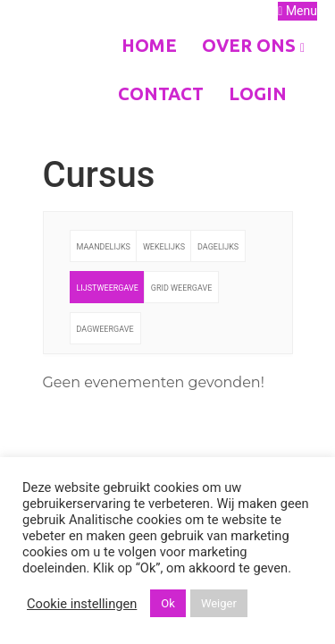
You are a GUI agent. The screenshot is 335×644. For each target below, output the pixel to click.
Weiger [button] (219, 603)
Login (258, 93)
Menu (297, 11)
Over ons (253, 45)
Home (149, 45)
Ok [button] (168, 603)
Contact (161, 93)
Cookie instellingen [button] (82, 604)
